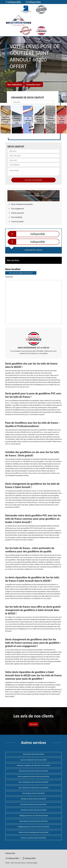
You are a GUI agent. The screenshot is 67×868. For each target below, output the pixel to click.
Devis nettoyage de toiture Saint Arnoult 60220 (33, 782)
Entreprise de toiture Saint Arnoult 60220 (33, 810)
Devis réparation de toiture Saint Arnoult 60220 (34, 788)
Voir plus (33, 724)
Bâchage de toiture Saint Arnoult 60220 (33, 799)
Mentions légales (32, 863)
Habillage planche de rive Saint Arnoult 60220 (34, 816)
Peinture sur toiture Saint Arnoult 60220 (33, 838)
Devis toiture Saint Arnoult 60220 (34, 754)
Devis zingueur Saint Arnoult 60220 (33, 793)
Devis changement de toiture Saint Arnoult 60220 (33, 777)
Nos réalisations (15, 85)
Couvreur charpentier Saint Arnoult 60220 (33, 760)
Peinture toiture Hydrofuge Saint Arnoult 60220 (34, 832)
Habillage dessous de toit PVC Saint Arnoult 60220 (33, 827)
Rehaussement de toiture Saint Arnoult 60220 (33, 771)
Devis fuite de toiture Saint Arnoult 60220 (33, 804)
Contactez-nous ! (34, 85)
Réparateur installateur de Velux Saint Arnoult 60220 (33, 765)
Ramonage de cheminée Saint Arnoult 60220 (33, 821)
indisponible (13, 2)
